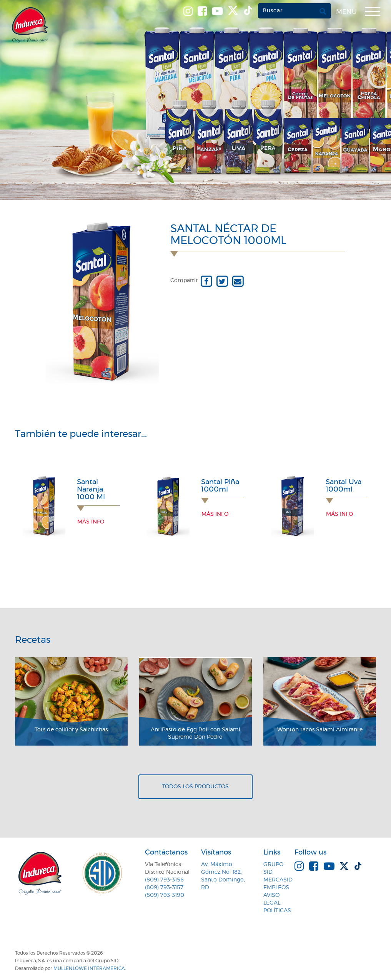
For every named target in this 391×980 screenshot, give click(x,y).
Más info (91, 522)
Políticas (277, 911)
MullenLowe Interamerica (89, 968)
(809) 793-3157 (164, 888)
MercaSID (278, 880)
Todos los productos (195, 787)
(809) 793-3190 (165, 895)
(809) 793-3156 (164, 880)
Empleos (276, 888)
